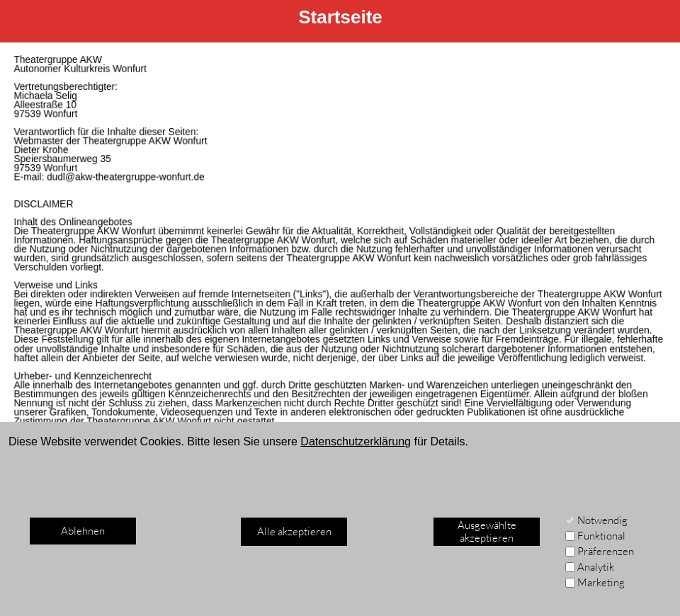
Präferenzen (606, 551)
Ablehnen (83, 531)
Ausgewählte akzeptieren (487, 531)
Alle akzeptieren (294, 531)
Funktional (601, 536)
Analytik (596, 567)
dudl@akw (74, 179)
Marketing (601, 582)
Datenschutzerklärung (356, 441)
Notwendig (602, 520)
